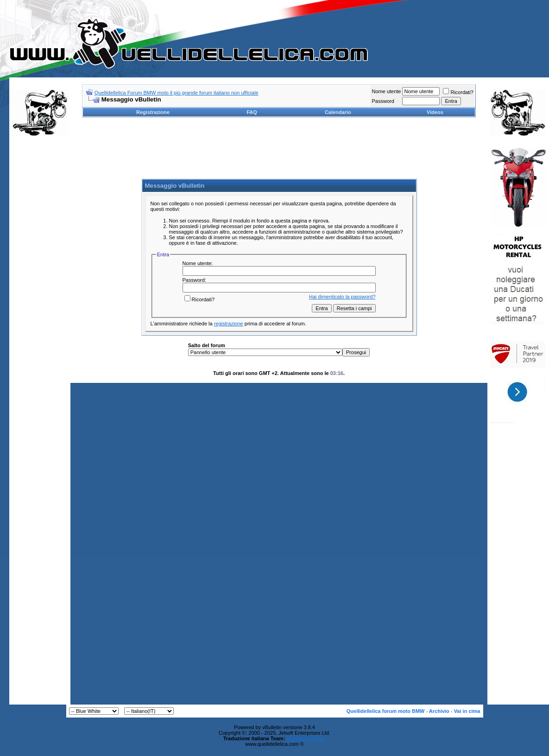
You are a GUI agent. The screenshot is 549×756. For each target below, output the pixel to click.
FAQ (252, 112)
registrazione (229, 324)
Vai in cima (467, 711)
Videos (435, 112)
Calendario (338, 112)
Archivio (439, 711)
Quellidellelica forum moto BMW (386, 711)
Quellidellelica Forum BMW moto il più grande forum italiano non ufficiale (177, 93)
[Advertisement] (40, 285)
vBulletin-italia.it (306, 738)
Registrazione (153, 112)
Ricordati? (458, 92)
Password (383, 101)
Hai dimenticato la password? (342, 297)
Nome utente (386, 91)
